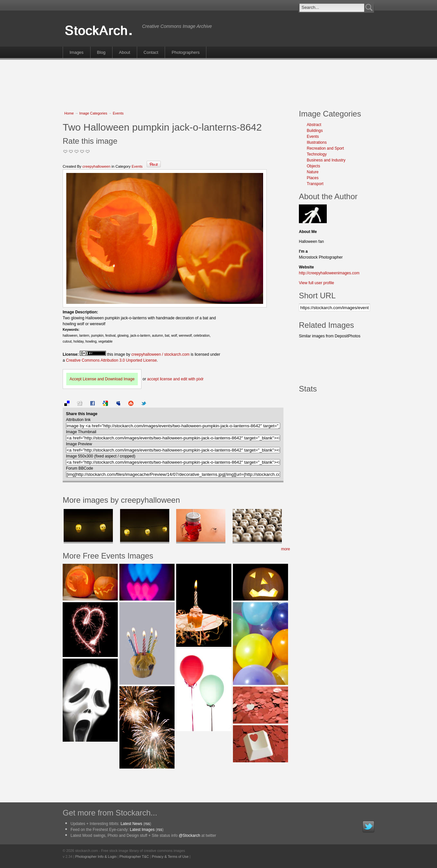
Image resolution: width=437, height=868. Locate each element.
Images (77, 52)
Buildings (315, 131)
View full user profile (316, 283)
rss (147, 824)
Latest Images (142, 830)
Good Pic (77, 151)
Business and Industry (326, 160)
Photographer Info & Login (96, 857)
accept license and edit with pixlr (175, 379)
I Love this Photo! (88, 151)
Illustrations (317, 142)
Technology (317, 154)
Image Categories (93, 113)
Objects (313, 166)
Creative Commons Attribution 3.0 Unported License (111, 360)
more (286, 549)
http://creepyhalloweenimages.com (329, 273)
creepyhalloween (96, 166)
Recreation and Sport (325, 148)
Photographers (186, 52)
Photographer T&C (134, 857)
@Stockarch (190, 836)
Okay (71, 151)
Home (69, 113)
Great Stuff (82, 151)
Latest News (131, 824)
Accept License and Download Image (102, 379)
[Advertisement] (218, 81)
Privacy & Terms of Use (170, 857)
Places (313, 178)
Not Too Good (65, 151)
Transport (315, 184)
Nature (313, 172)
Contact (151, 52)
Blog (101, 52)
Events (118, 113)
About (125, 52)
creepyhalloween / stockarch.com (160, 354)
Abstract (314, 125)
